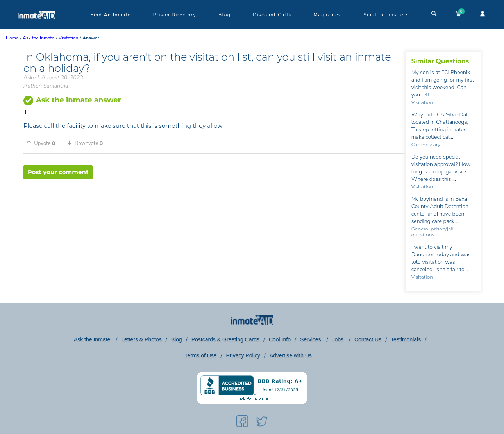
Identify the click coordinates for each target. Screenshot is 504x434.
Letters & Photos (141, 339)
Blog (224, 15)
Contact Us (368, 339)
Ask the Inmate (93, 339)
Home (12, 38)
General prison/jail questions (433, 232)
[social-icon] (242, 423)
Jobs (338, 339)
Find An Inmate (111, 15)
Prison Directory (175, 15)
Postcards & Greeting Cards (225, 339)
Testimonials (406, 339)
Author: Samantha (46, 86)
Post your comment (58, 172)
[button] (44, 143)
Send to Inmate (386, 15)
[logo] (36, 27)
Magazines (328, 15)
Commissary (426, 144)
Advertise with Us (291, 355)
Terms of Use (200, 355)
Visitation (422, 102)
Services (311, 339)
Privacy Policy (243, 355)
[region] (214, 204)
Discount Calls (272, 15)
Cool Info (280, 339)
